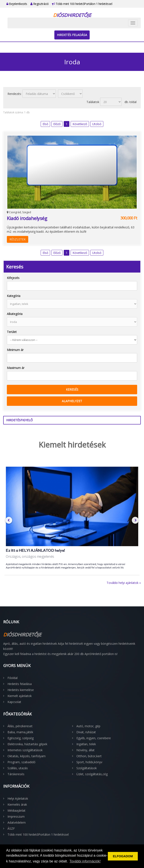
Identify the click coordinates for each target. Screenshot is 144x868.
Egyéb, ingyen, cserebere (94, 738)
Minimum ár (15, 350)
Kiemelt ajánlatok (20, 696)
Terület (12, 332)
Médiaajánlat (16, 810)
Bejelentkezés (17, 4)
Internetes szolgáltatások (25, 750)
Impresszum (16, 816)
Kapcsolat (14, 702)
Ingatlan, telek (86, 744)
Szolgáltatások (87, 768)
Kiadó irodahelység (27, 218)
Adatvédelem (17, 822)
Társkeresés (16, 774)
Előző (57, 124)
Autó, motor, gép (88, 726)
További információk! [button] (85, 861)
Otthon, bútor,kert (89, 756)
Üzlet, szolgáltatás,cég (92, 774)
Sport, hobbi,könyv (89, 762)
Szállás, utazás (18, 768)
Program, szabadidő (21, 762)
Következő (80, 124)
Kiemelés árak (17, 804)
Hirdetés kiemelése (21, 690)
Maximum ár (16, 368)
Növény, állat (85, 750)
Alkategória (15, 314)
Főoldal (13, 678)
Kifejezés (13, 278)
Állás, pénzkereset (20, 726)
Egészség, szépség (21, 738)
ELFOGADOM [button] (123, 856)
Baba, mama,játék (20, 732)
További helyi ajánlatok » (124, 583)
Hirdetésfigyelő (19, 420)
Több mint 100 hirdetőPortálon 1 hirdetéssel (82, 4)
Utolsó (97, 124)
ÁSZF (11, 828)
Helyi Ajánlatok (18, 798)
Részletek (18, 239)
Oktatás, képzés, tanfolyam (27, 756)
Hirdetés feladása (72, 35)
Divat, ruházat (86, 732)
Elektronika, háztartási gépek (27, 744)
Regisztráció (40, 4)
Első (45, 124)
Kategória (14, 296)
